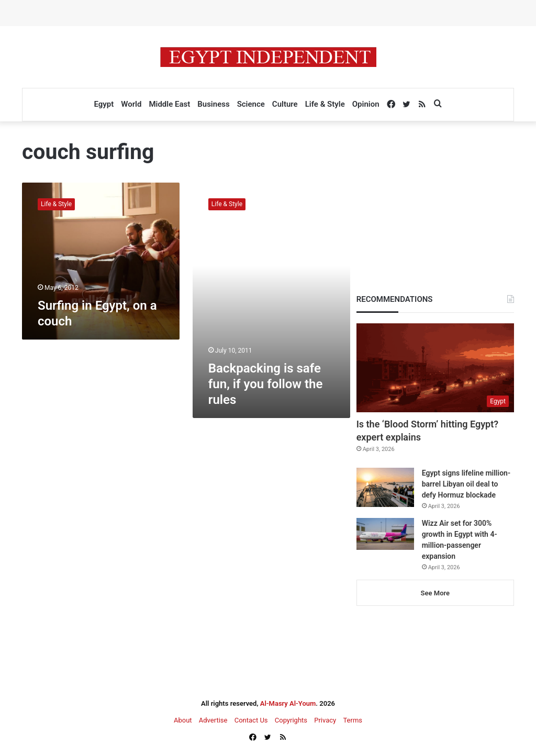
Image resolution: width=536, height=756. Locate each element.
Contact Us (251, 720)
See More (435, 593)
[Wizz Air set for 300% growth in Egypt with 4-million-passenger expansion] (385, 534)
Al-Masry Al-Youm (288, 703)
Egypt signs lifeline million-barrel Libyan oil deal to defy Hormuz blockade (466, 484)
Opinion (366, 104)
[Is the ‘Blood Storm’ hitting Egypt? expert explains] (435, 368)
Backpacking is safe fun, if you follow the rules (266, 384)
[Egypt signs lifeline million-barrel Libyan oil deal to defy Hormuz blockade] (385, 487)
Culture (285, 104)
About (183, 720)
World (131, 104)
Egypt (104, 104)
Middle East (169, 104)
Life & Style (325, 104)
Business (213, 104)
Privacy (325, 720)
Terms (353, 720)
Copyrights (291, 720)
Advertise (213, 720)
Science (251, 104)
